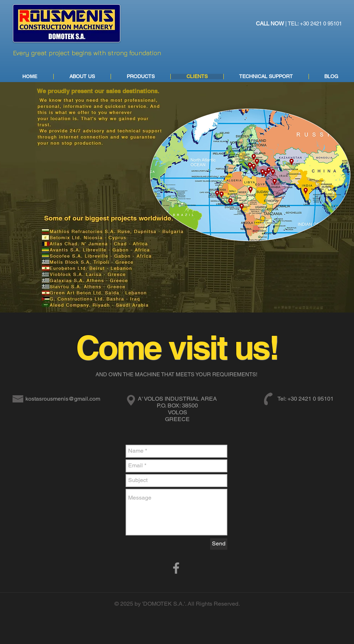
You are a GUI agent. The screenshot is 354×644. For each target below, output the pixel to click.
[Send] (219, 544)
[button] (140, 77)
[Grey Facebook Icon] (176, 568)
